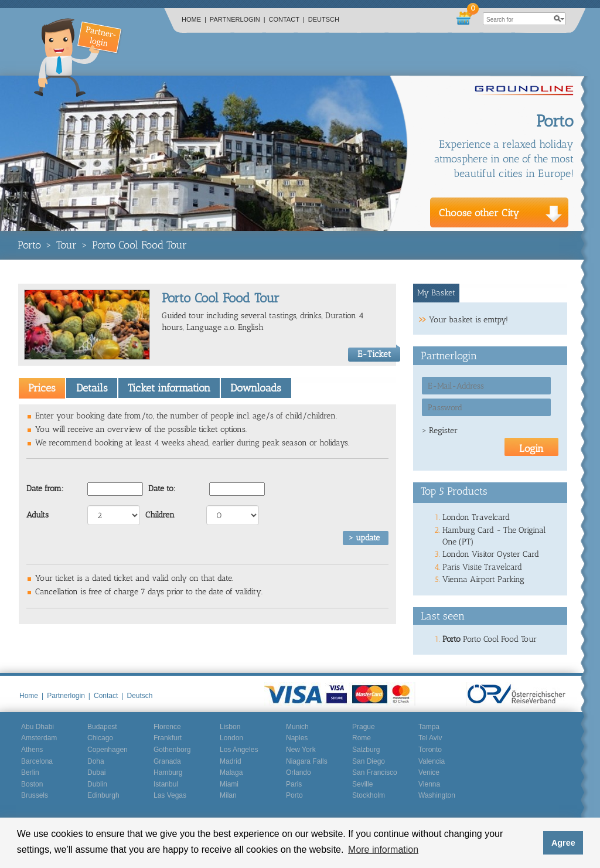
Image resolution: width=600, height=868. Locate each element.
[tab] (42, 388)
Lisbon (230, 727)
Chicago (100, 738)
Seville (362, 784)
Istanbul (166, 784)
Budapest (102, 727)
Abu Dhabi (37, 727)
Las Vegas (170, 795)
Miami (229, 784)
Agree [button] (563, 843)
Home (194, 19)
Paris (294, 784)
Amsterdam (39, 738)
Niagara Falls (307, 761)
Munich (297, 727)
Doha (96, 761)
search (559, 19)
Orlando (299, 772)
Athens (32, 750)
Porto (29, 245)
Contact (287, 19)
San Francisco (375, 772)
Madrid (231, 761)
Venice (429, 772)
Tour (67, 245)
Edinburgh (103, 795)
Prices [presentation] (42, 388)
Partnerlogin (238, 19)
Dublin (97, 784)
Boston (32, 784)
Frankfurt (168, 738)
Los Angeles (239, 750)
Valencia (432, 761)
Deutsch (324, 19)
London (231, 738)
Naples (297, 738)
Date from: (45, 489)
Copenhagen (108, 750)
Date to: (162, 489)
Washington (437, 795)
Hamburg (168, 772)
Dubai (96, 772)
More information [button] (383, 850)
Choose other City (479, 213)
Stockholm (369, 795)
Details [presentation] (92, 388)
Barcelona (37, 761)
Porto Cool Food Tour (139, 245)
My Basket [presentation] (436, 293)
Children (160, 515)
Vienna (429, 784)
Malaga (231, 772)
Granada (167, 761)
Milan (228, 795)
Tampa (429, 727)
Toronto (430, 750)
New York (301, 750)
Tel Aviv (430, 738)
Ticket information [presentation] (169, 388)
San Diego (369, 761)
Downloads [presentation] (256, 388)
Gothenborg (172, 750)
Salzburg (366, 750)
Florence (167, 727)
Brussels (35, 795)
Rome (362, 738)
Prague (364, 727)
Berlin (30, 772)
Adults (37, 515)
